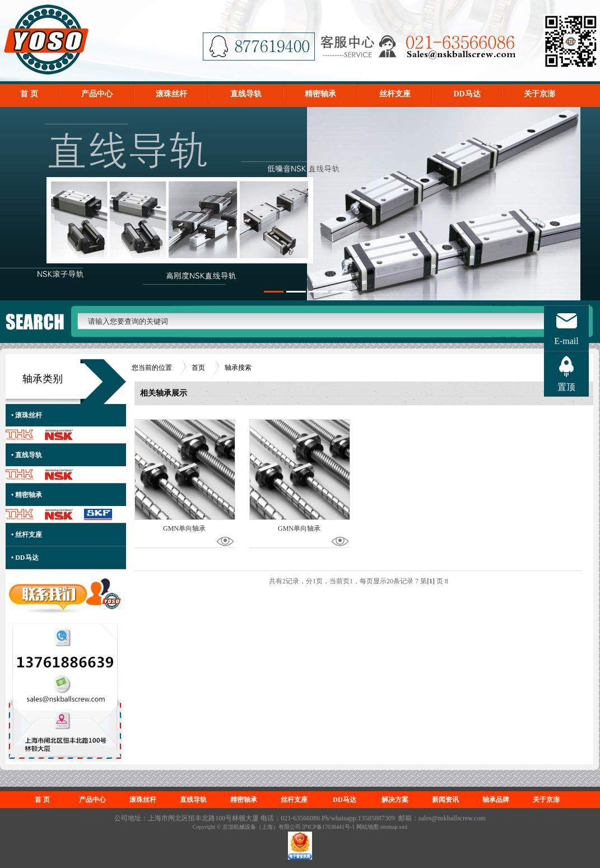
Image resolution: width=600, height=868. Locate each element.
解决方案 (395, 800)
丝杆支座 (395, 94)
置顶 (566, 387)
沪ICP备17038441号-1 (328, 827)
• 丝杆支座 (27, 535)
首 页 (29, 94)
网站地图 (368, 827)
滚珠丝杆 (171, 94)
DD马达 (467, 94)
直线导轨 (246, 94)
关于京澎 (539, 94)
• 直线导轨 (27, 455)
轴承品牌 (496, 800)
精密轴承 (320, 94)
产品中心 (97, 94)
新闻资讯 (445, 800)
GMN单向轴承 (184, 528)
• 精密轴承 (27, 495)
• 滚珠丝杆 (27, 415)
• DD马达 (25, 558)
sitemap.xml (394, 827)
